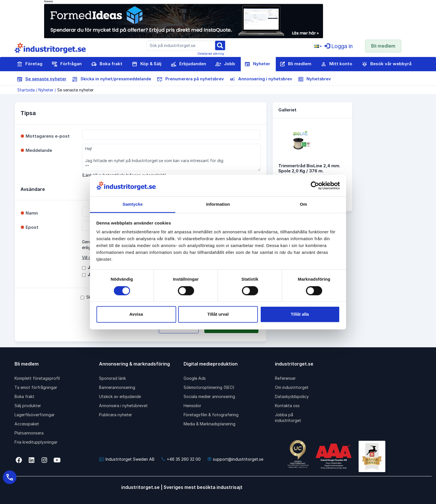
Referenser (285, 378)
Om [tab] (303, 204)
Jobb (225, 64)
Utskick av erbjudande (120, 396)
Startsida (26, 90)
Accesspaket (27, 424)
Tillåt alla (300, 314)
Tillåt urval (218, 314)
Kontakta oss (287, 406)
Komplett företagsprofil (37, 378)
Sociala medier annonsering (209, 396)
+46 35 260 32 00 (181, 459)
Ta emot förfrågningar (36, 387)
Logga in (339, 46)
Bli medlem (383, 46)
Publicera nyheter (116, 415)
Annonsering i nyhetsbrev (261, 79)
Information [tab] (218, 204)
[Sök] (220, 45)
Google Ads (195, 378)
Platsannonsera (29, 433)
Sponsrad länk (112, 378)
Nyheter (257, 64)
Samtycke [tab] (133, 204)
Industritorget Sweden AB (127, 459)
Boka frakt (107, 64)
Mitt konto (337, 64)
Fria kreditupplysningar (36, 442)
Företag (30, 64)
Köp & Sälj (147, 64)
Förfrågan (67, 64)
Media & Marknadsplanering (209, 424)
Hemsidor (192, 406)
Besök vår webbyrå (387, 64)
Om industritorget (292, 387)
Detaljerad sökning (211, 54)
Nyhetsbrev (314, 79)
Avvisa (136, 314)
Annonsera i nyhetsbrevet (123, 406)
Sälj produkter (28, 406)
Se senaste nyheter (42, 79)
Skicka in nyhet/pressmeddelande (112, 79)
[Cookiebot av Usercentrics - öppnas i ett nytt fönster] (315, 185)
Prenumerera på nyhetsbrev (190, 79)
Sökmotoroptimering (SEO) (209, 387)
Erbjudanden (188, 64)
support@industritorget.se (235, 459)
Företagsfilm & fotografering (211, 415)
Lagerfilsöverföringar (35, 415)
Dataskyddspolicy (292, 396)
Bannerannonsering (117, 387)
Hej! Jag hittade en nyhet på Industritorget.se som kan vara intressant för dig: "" (171, 158)
